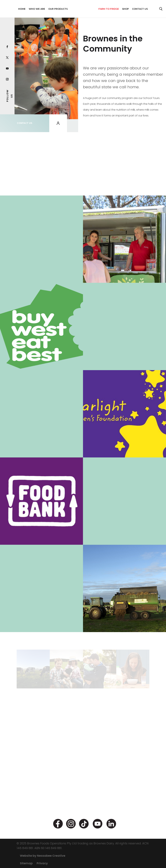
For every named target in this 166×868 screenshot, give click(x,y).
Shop (125, 9)
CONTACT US (25, 123)
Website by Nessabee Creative (43, 856)
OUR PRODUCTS (58, 9)
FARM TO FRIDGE (109, 9)
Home (22, 9)
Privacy (42, 863)
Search (161, 10)
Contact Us (140, 9)
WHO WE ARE (37, 9)
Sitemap (26, 863)
